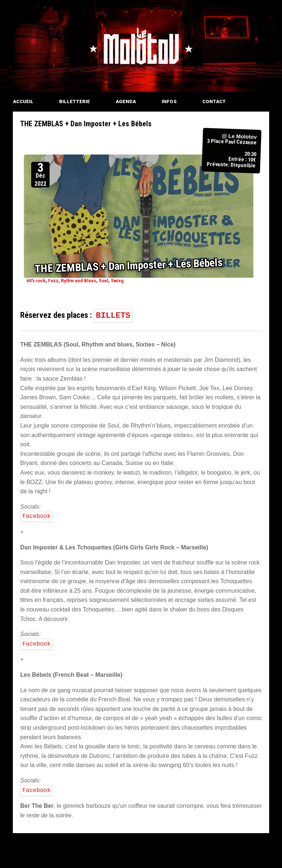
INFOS (169, 101)
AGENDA (126, 101)
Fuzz (53, 280)
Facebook (37, 516)
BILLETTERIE (75, 101)
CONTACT (214, 101)
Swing (117, 280)
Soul (104, 280)
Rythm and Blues (79, 280)
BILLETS (113, 316)
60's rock (36, 280)
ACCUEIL (23, 101)
